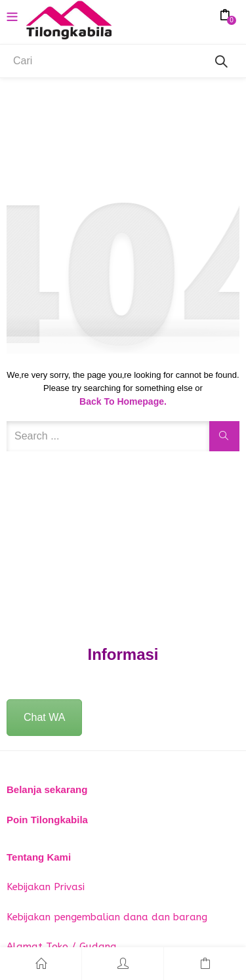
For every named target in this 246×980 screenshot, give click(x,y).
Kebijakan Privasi (46, 887)
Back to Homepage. (123, 401)
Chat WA (44, 717)
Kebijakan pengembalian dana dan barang (107, 917)
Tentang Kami (39, 857)
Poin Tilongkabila (47, 820)
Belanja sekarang (47, 789)
